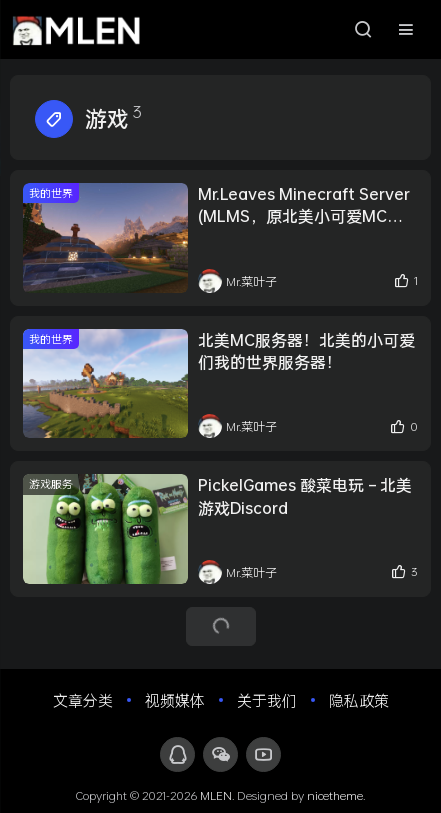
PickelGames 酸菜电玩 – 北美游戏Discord (305, 495)
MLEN (216, 795)
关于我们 (267, 700)
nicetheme (335, 795)
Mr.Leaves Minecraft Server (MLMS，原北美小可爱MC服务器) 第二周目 (304, 205)
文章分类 (83, 700)
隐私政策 (359, 700)
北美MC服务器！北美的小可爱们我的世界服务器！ (306, 350)
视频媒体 (175, 700)
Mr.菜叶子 (237, 281)
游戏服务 (51, 483)
